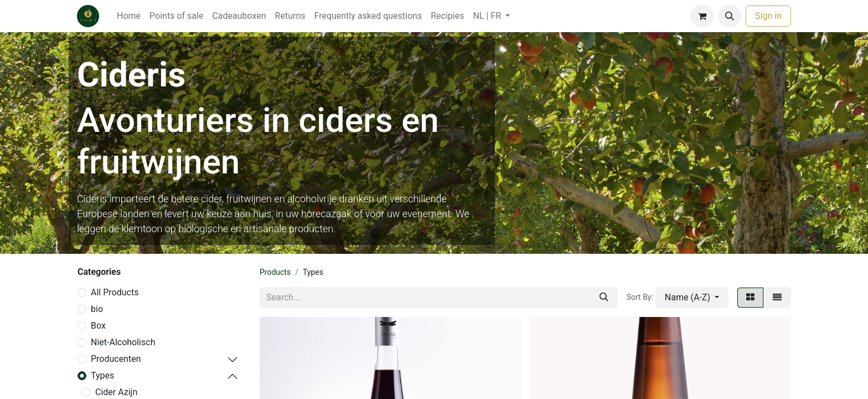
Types (102, 375)
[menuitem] (129, 16)
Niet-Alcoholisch (123, 342)
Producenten (116, 359)
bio (97, 309)
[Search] (604, 298)
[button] (730, 16)
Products (275, 272)
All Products (115, 292)
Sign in (768, 16)
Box (98, 326)
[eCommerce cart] (702, 16)
